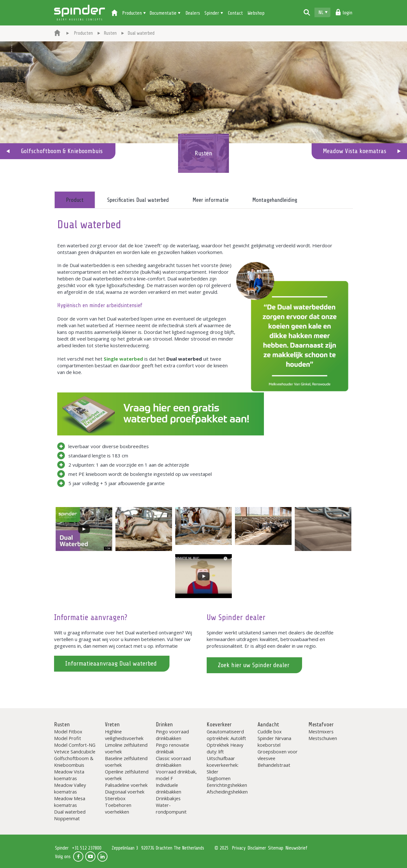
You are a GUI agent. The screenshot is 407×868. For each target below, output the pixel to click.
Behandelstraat (274, 765)
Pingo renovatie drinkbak (172, 748)
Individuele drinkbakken (169, 788)
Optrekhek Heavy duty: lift (225, 748)
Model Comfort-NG (75, 745)
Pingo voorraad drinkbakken (172, 735)
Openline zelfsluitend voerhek (127, 775)
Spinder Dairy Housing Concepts (79, 13)
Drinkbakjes (168, 798)
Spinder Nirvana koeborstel (274, 741)
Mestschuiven (323, 738)
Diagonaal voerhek (125, 792)
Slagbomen (219, 778)
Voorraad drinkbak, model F (176, 775)
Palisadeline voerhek (126, 785)
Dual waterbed (70, 812)
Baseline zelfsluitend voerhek (126, 762)
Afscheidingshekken (227, 792)
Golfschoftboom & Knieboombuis (62, 151)
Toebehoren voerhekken (118, 808)
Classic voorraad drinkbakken (173, 762)
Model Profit (68, 738)
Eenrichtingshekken (227, 785)
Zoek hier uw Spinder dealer (254, 665)
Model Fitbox (68, 731)
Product (75, 200)
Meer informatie (210, 200)
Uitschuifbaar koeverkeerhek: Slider (223, 765)
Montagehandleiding (275, 200)
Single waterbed (123, 359)
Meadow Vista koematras (355, 151)
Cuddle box (270, 731)
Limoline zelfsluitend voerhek (126, 748)
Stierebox (115, 798)
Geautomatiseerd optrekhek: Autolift (226, 735)
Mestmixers (321, 731)
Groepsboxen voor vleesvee (278, 755)
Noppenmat (67, 818)
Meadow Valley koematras (70, 788)
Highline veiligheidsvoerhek (124, 735)
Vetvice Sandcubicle (75, 752)
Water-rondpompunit (171, 808)
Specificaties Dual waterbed (138, 200)
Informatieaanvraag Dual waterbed (111, 663)
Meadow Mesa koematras (70, 802)
